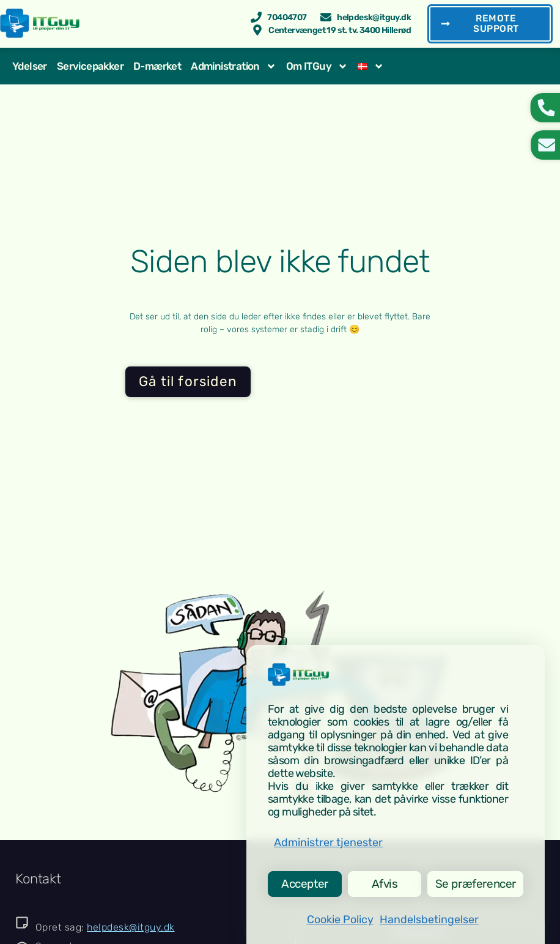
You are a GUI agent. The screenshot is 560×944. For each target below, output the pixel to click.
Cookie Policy (340, 920)
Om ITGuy (317, 67)
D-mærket (157, 67)
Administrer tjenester (328, 839)
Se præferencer (474, 882)
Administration (234, 67)
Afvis (382, 882)
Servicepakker (90, 67)
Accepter (304, 882)
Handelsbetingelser (429, 920)
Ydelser (30, 67)
